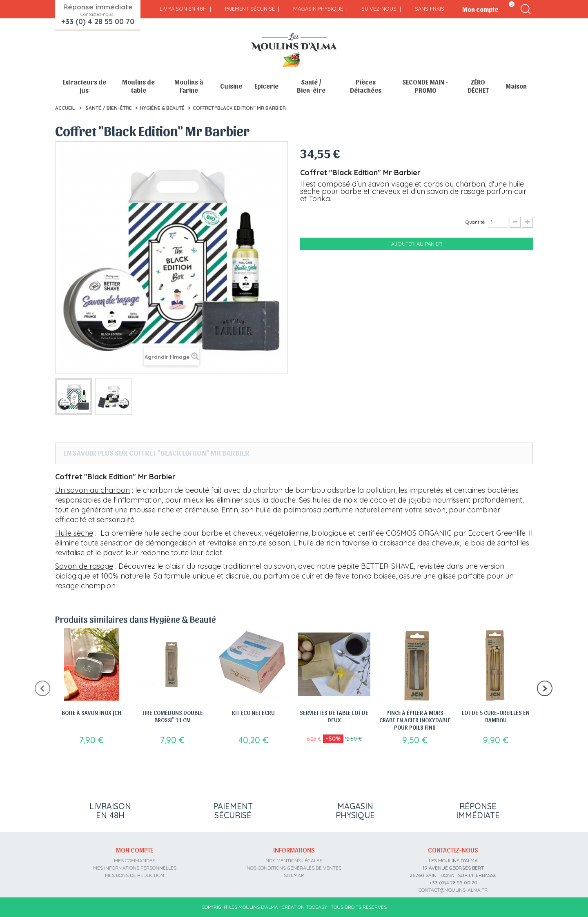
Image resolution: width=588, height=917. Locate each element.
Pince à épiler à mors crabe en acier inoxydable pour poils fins (415, 720)
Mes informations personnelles (135, 868)
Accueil (65, 108)
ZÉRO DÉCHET (478, 86)
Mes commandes (135, 860)
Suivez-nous (379, 9)
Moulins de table (138, 86)
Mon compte (135, 850)
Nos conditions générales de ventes (294, 868)
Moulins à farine (189, 86)
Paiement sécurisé (250, 9)
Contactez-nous (453, 850)
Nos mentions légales (294, 860)
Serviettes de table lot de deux (334, 716)
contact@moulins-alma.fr (453, 890)
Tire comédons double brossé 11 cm (173, 716)
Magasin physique (318, 9)
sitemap (294, 875)
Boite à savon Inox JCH (91, 712)
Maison (516, 86)
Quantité (475, 222)
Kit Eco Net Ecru (253, 712)
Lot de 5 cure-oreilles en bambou (496, 716)
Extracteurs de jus (84, 86)
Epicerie (266, 86)
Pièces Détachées (366, 86)
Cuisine (231, 86)
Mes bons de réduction (135, 875)
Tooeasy (316, 907)
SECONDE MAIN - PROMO (425, 86)
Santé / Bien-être (311, 86)
